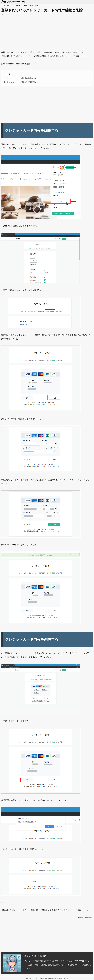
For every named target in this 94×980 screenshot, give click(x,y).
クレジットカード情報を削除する (21, 82)
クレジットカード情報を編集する (21, 78)
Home (3, 5)
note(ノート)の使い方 (14, 5)
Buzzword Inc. (52, 978)
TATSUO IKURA (39, 956)
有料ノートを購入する (30, 5)
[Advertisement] (47, 31)
